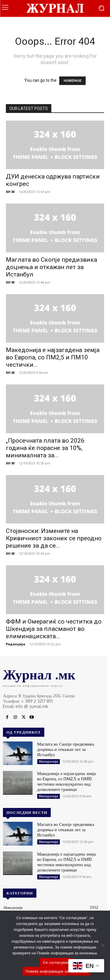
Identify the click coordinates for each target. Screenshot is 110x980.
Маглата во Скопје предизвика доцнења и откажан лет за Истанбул (51, 267)
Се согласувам (56, 962)
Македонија (49, 761)
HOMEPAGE (72, 81)
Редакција (16, 644)
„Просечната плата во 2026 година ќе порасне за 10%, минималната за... (45, 448)
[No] (103, 945)
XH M (10, 192)
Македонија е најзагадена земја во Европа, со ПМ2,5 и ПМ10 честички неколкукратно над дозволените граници (67, 781)
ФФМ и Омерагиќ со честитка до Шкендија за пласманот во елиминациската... (54, 629)
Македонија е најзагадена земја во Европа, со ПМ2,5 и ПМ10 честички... (53, 357)
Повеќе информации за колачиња (57, 971)
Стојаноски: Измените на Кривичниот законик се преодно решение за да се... (54, 538)
